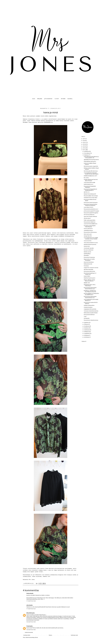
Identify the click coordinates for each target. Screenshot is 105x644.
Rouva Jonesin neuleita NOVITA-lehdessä (91, 303)
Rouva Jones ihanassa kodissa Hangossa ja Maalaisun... (90, 205)
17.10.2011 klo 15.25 (31, 609)
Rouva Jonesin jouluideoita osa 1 (91, 209)
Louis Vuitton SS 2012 (89, 207)
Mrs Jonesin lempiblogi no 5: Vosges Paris (90, 274)
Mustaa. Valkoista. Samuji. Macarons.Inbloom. (89, 280)
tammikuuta (87, 337)
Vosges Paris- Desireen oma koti (91, 268)
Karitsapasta (87, 318)
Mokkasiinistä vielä (88, 264)
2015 (84, 142)
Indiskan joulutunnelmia (89, 305)
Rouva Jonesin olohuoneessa (90, 232)
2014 (84, 144)
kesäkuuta (86, 328)
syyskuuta (86, 322)
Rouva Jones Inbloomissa (89, 271)
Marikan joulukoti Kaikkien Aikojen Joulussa (91, 169)
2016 (84, 141)
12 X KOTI (57, 99)
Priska (28, 626)
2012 (84, 148)
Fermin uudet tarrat (88, 229)
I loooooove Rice (88, 241)
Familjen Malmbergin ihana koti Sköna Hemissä (91, 180)
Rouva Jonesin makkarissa (90, 222)
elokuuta (86, 324)
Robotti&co (86, 255)
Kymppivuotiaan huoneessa (90, 244)
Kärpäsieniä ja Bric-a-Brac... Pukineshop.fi (90, 285)
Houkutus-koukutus (88, 307)
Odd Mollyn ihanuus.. (89, 230)
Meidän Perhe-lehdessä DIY (90, 194)
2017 (84, 139)
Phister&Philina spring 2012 (90, 161)
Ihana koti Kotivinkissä (89, 262)
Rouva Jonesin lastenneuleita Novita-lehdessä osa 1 (90, 297)
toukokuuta (87, 330)
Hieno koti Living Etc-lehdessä (90, 216)
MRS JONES (40, 99)
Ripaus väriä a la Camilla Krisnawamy (89, 260)
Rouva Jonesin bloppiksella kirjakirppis (90, 187)
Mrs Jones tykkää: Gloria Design (91, 196)
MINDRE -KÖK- (87, 283)
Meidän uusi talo (87, 252)
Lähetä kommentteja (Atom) (32, 637)
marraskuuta (87, 153)
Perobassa (86, 266)
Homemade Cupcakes (89, 248)
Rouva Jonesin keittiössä (89, 315)
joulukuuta (87, 151)
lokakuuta (86, 155)
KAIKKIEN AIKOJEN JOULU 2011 (91, 176)
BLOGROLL (70, 99)
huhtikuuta (87, 332)
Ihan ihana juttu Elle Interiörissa (91, 171)
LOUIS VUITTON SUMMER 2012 (91, 224)
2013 (84, 146)
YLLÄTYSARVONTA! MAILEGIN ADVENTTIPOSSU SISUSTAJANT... (91, 173)
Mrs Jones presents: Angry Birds (91, 166)
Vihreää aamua (87, 218)
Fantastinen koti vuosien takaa (91, 198)
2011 (84, 150)
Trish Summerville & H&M (89, 183)
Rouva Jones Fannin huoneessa (91, 202)
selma (28, 605)
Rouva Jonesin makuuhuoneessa (91, 320)
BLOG (34, 99)
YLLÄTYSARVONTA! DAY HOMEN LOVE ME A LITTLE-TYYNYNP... (91, 238)
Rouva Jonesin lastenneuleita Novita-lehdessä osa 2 (90, 288)
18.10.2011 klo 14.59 (31, 622)
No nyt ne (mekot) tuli (89, 250)
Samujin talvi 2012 (88, 236)
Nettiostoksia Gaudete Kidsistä (91, 313)
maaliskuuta (87, 333)
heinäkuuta (87, 326)
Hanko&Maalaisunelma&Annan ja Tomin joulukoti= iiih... (91, 157)
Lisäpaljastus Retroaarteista (90, 309)
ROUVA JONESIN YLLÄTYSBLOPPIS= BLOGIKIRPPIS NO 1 (91, 294)
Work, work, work (88, 234)
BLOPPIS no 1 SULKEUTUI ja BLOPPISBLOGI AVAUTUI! (90, 291)
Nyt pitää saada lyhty (88, 269)
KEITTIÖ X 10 (87, 192)
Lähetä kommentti (29, 632)
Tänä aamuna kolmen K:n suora (91, 243)
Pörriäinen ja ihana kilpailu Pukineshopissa (90, 226)
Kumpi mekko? (87, 276)
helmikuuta (87, 335)
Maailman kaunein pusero (90, 278)
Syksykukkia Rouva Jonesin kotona (91, 160)
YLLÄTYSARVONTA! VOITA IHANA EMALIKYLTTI (91, 300)
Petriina (28, 593)
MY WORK (63, 99)
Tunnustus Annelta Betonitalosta (91, 311)
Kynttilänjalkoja (87, 254)
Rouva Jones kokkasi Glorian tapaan (90, 200)
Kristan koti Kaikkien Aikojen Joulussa (90, 164)
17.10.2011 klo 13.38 (31, 601)
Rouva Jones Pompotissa (89, 257)
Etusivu (50, 635)
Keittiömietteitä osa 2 (89, 184)
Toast (85, 316)
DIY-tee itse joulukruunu (89, 215)
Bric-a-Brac (86, 178)
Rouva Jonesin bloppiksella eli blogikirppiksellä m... (90, 190)
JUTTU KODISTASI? (48, 99)
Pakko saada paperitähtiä (90, 220)
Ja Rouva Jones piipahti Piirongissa (91, 211)
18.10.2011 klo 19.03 (31, 630)
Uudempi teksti (27, 635)
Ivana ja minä (87, 246)
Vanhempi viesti (74, 635)
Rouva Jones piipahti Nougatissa (91, 213)
